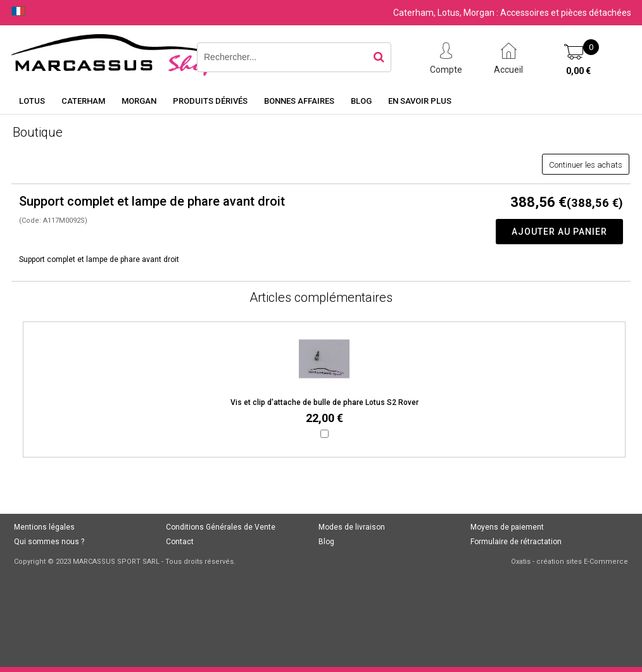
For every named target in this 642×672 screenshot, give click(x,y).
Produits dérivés (210, 101)
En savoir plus (420, 101)
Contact (180, 542)
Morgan (139, 101)
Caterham (83, 101)
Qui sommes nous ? (49, 542)
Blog (361, 101)
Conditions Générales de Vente (221, 527)
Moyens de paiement (507, 527)
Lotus (32, 101)
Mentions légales (44, 527)
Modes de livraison (352, 527)
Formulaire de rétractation (516, 542)
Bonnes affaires (299, 101)
